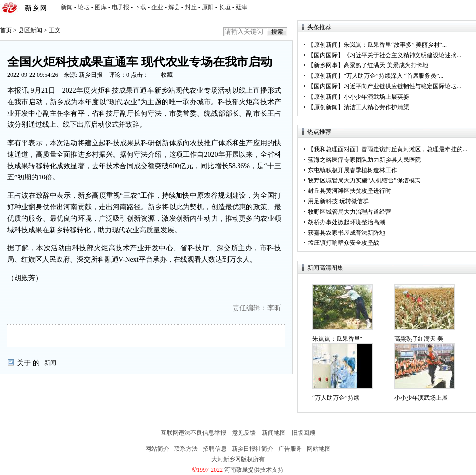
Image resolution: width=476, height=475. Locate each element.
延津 (241, 7)
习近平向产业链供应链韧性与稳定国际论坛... (402, 86)
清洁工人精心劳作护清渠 (376, 107)
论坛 (84, 7)
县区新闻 (30, 30)
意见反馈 (244, 433)
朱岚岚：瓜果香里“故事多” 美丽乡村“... (395, 45)
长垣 (225, 7)
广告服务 (290, 449)
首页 (6, 30)
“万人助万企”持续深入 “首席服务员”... (393, 76)
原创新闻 (326, 45)
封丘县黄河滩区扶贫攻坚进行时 (350, 191)
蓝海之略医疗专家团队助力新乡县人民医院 (364, 160)
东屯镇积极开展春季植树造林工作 (353, 170)
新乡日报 (91, 75)
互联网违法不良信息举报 (193, 433)
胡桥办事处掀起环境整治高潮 (347, 222)
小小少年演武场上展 (421, 398)
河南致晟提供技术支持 (254, 470)
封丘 (191, 7)
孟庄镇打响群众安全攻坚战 (344, 243)
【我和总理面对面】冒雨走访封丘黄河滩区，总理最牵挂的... (387, 149)
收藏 (167, 75)
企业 (157, 7)
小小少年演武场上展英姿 (376, 97)
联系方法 (186, 449)
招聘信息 (215, 449)
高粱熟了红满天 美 (419, 339)
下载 (140, 7)
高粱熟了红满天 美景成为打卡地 (386, 65)
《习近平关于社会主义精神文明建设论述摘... (402, 55)
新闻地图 (274, 433)
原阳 (208, 7)
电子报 (120, 7)
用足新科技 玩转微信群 (338, 201)
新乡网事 (326, 65)
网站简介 (157, 449)
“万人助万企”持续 (336, 398)
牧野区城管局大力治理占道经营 (350, 212)
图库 (101, 7)
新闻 (67, 7)
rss (467, 8)
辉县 (174, 7)
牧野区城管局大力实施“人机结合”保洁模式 (364, 180)
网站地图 (319, 449)
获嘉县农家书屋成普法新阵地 (347, 233)
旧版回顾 (303, 433)
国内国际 (326, 55)
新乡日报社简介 (252, 449)
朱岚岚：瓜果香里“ (337, 339)
